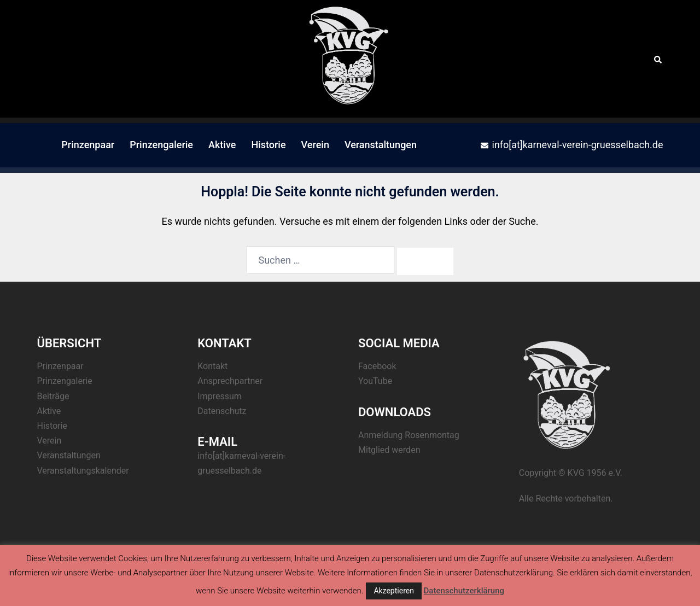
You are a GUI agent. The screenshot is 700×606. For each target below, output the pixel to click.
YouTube (375, 381)
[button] (658, 59)
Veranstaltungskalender (83, 471)
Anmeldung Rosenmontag (409, 435)
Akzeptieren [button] (394, 591)
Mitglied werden (389, 450)
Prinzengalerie (161, 145)
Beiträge (53, 396)
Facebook (377, 366)
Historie (268, 145)
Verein (315, 145)
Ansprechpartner (230, 381)
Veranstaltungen (381, 145)
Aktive (222, 145)
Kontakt (212, 366)
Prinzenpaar (88, 145)
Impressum (220, 396)
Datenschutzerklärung (464, 591)
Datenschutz (222, 411)
